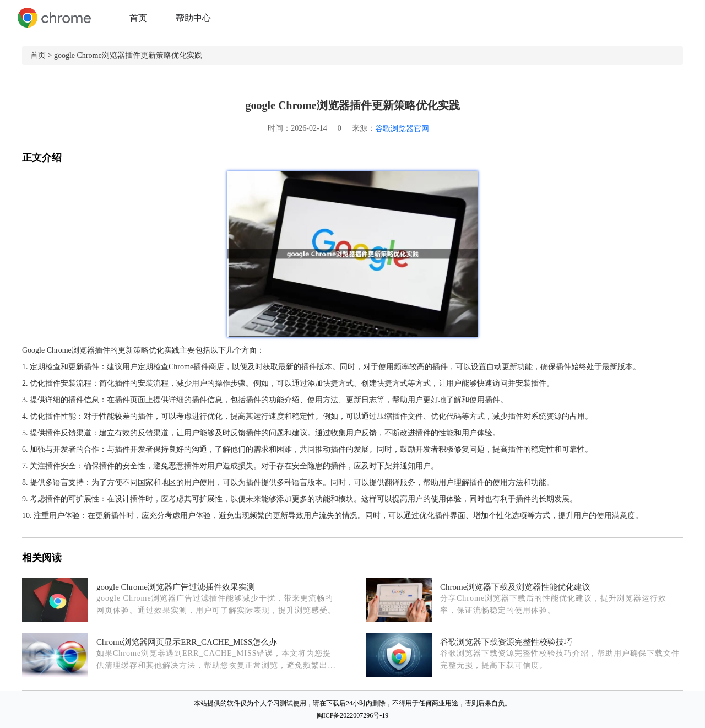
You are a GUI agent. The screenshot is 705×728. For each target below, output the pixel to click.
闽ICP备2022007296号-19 (353, 715)
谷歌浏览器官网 (402, 129)
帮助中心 (193, 18)
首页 (138, 18)
